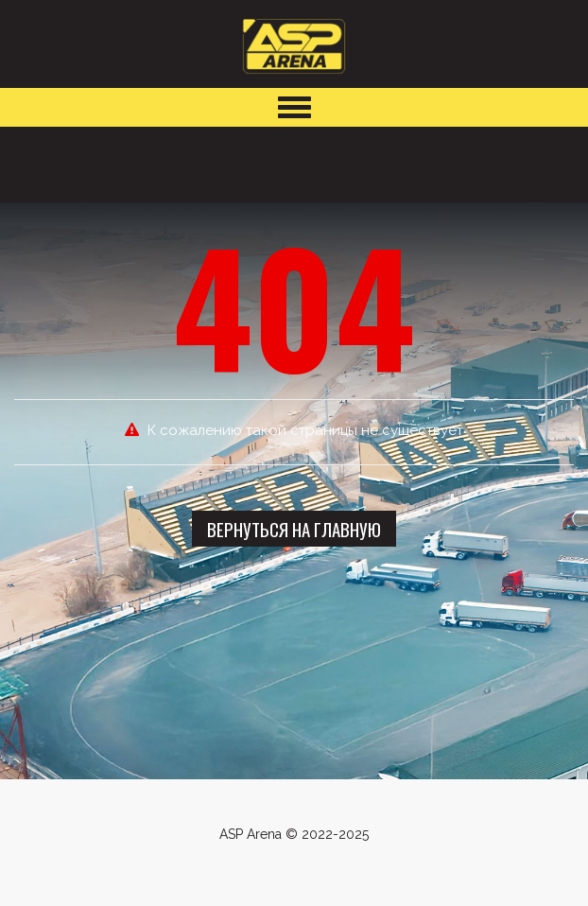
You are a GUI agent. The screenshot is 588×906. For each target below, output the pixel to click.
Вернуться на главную (294, 529)
